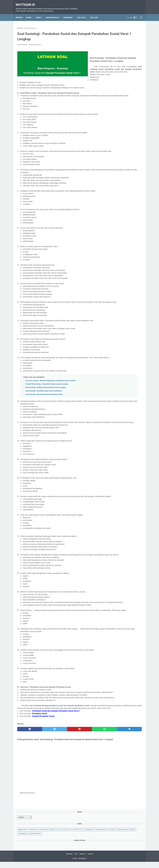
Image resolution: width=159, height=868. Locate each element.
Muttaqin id (27, 2)
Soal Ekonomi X (115, 60)
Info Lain (96, 14)
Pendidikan (69, 14)
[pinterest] (59, 778)
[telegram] (92, 778)
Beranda (21, 14)
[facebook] (26, 778)
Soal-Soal (83, 14)
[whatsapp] (76, 778)
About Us (83, 860)
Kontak (90, 860)
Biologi (112, 44)
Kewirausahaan (115, 52)
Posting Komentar (35, 42)
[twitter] (42, 778)
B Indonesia (135, 39)
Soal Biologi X (135, 56)
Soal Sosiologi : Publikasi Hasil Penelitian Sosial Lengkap (46, 415)
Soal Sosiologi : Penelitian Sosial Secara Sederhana (44, 418)
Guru (119, 44)
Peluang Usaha (115, 56)
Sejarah (125, 56)
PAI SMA (126, 52)
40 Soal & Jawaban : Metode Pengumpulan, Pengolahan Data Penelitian (51, 408)
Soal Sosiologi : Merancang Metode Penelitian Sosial (44, 422)
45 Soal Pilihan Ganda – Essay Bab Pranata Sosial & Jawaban (47, 411)
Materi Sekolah (54, 14)
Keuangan (125, 48)
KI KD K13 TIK (115, 48)
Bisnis (40, 14)
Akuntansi (125, 39)
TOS (76, 860)
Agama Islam (114, 39)
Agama (30, 14)
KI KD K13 (127, 44)
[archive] (116, 27)
